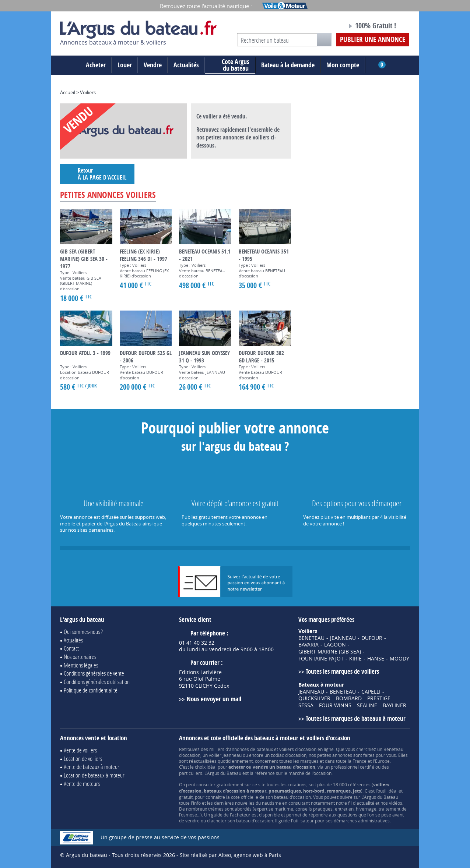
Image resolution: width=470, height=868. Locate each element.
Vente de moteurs (82, 784)
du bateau (230, 65)
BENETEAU (311, 638)
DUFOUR (372, 638)
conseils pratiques (314, 809)
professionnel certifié (352, 767)
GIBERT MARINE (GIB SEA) (330, 652)
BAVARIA (308, 645)
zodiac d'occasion (289, 755)
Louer (125, 65)
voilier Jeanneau (225, 755)
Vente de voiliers (80, 750)
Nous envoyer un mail (214, 699)
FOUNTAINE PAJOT (321, 659)
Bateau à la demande (288, 65)
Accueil (68, 92)
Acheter (96, 65)
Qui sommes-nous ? (83, 632)
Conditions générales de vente (94, 673)
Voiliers (88, 92)
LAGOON (335, 645)
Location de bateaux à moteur (94, 775)
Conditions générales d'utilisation (97, 682)
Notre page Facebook (328, 27)
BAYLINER (394, 705)
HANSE (376, 659)
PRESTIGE (379, 698)
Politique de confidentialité (91, 690)
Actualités (186, 65)
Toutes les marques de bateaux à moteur (356, 718)
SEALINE (367, 705)
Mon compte (343, 65)
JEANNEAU (343, 638)
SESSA (306, 705)
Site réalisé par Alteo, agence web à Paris (230, 855)
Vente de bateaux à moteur (92, 767)
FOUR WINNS (335, 705)
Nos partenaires (80, 657)
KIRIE (355, 659)
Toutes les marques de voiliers (342, 671)
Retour (97, 174)
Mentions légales (81, 665)
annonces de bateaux (251, 749)
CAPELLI (371, 692)
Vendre (153, 65)
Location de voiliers (83, 759)
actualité (365, 803)
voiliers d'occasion (298, 749)
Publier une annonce (373, 39)
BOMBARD (349, 698)
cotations (297, 784)
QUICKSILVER (314, 698)
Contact (71, 648)
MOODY (399, 659)
